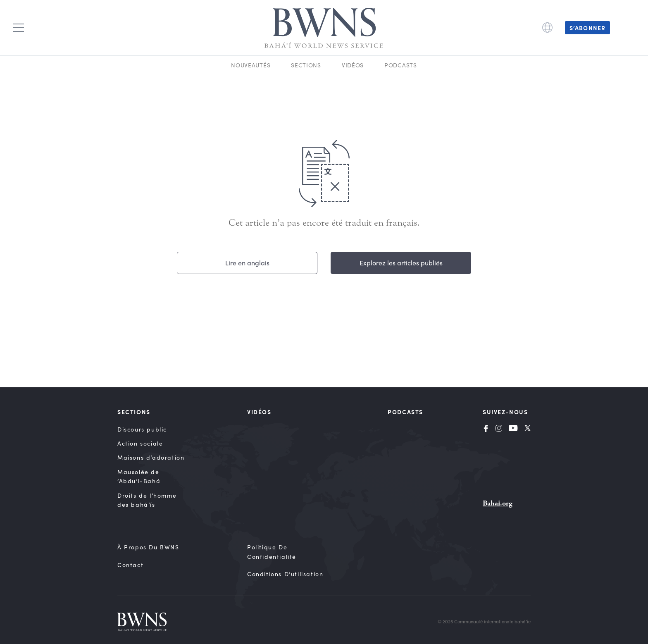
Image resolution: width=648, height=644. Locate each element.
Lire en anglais (247, 263)
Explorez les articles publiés (401, 263)
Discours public (142, 429)
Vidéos (353, 65)
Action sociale (140, 443)
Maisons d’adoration (151, 457)
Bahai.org (498, 503)
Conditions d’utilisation (285, 574)
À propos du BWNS (148, 547)
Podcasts (401, 65)
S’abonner (587, 28)
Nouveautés (251, 65)
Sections (306, 65)
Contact (130, 565)
